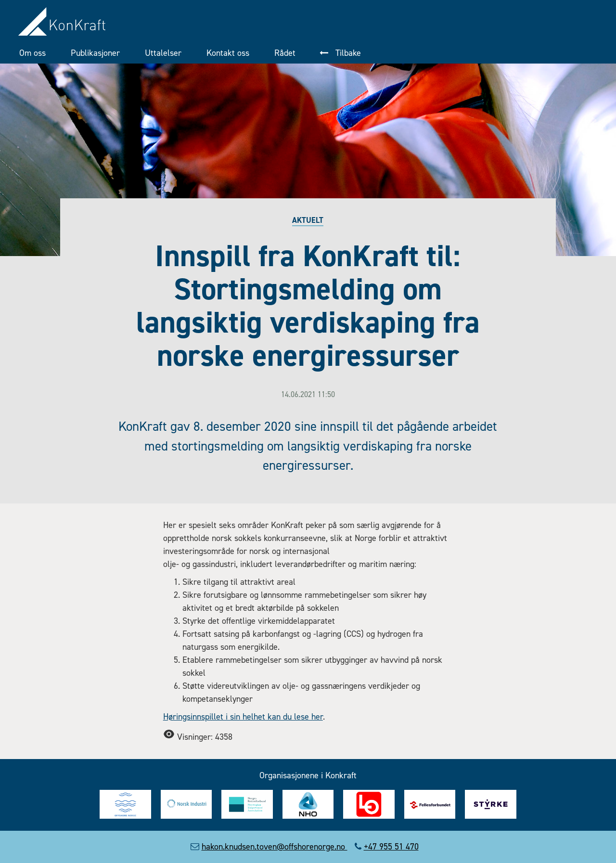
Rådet (285, 53)
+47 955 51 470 (391, 847)
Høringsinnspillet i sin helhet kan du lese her (243, 717)
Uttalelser (163, 53)
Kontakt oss (228, 53)
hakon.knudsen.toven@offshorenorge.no (275, 847)
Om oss (32, 53)
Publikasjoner (95, 53)
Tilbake (347, 53)
